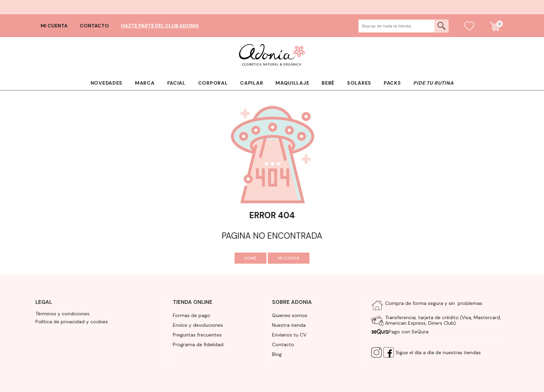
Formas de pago (192, 315)
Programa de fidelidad (198, 344)
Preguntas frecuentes (197, 335)
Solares (359, 83)
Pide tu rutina (433, 83)
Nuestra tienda (289, 325)
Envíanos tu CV (289, 335)
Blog (277, 354)
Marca (145, 83)
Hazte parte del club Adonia (160, 26)
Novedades (107, 83)
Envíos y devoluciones (198, 325)
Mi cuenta (54, 26)
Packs (392, 83)
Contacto (94, 26)
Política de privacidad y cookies (72, 322)
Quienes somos (290, 315)
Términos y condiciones (62, 314)
